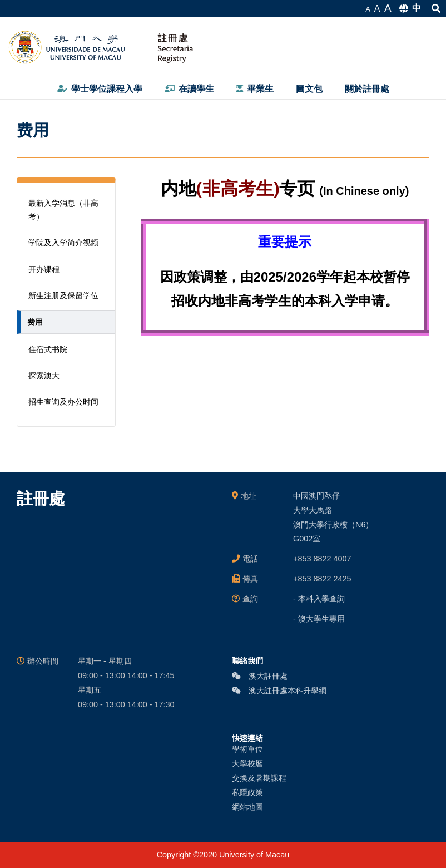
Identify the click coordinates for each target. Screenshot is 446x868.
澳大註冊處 (260, 676)
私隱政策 (247, 792)
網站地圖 (247, 807)
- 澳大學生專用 (319, 619)
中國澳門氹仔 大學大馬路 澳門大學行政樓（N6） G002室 (333, 517)
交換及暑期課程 (259, 778)
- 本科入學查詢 (319, 599)
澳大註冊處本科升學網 (279, 691)
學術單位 (247, 749)
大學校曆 (247, 763)
